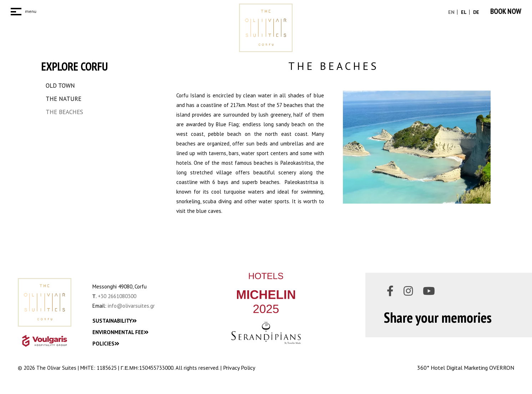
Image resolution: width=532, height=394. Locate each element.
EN (451, 12)
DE (475, 12)
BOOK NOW (506, 11)
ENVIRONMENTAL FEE (120, 332)
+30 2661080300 (117, 296)
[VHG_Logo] (45, 341)
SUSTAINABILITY (115, 321)
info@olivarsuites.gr (131, 306)
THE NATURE (64, 99)
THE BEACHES (64, 112)
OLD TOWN (60, 86)
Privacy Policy (239, 368)
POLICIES (106, 344)
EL (463, 12)
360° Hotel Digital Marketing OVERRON (466, 368)
